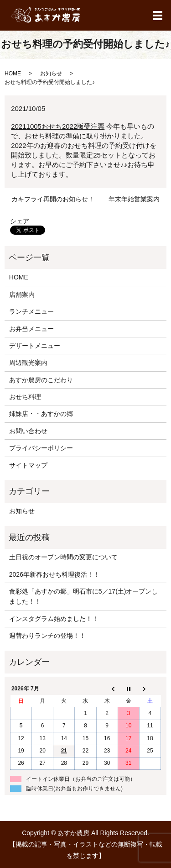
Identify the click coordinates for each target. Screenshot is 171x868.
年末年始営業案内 (134, 199)
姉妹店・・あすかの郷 (41, 414)
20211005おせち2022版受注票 (58, 126)
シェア (20, 221)
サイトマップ (28, 465)
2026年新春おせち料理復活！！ (54, 574)
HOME (13, 74)
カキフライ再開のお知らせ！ (53, 199)
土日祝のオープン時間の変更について (63, 557)
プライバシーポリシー (41, 448)
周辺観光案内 (28, 363)
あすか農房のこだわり (41, 380)
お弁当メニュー (31, 329)
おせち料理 (25, 397)
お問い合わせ (28, 431)
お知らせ (51, 74)
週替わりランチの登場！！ (47, 636)
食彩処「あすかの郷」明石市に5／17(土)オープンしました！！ (84, 596)
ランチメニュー (31, 311)
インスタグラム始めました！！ (54, 619)
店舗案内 (22, 295)
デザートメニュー (35, 346)
